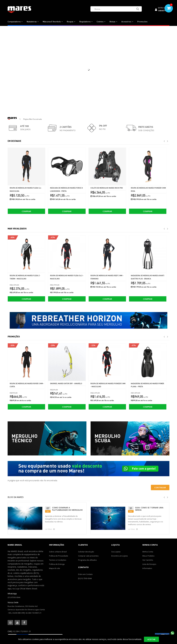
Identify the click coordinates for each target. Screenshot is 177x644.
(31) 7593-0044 (85, 578)
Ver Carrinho (148, 560)
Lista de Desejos (149, 564)
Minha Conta (148, 552)
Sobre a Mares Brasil (58, 552)
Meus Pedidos (148, 556)
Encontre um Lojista (119, 556)
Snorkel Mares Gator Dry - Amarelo (66, 384)
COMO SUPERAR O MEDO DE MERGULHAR (151, 509)
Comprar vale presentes (88, 556)
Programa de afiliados (87, 560)
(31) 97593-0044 (14, 597)
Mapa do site (55, 568)
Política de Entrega (57, 564)
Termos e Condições (58, 560)
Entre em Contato (85, 574)
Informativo (147, 568)
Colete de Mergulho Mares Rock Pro (107, 188)
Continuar (160, 487)
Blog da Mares (16, 497)
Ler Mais (51, 529)
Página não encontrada (32, 119)
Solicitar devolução (86, 552)
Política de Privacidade (59, 556)
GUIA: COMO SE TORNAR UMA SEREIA (69, 509)
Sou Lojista (116, 552)
